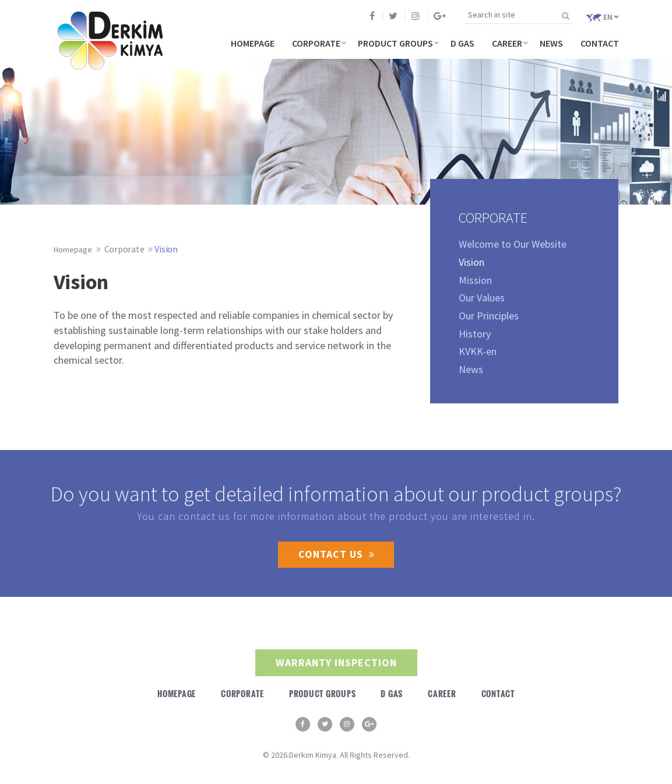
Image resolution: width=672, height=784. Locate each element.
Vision (166, 249)
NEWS (551, 43)
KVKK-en (478, 351)
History (475, 334)
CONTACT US (336, 555)
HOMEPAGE (253, 43)
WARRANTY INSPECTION (336, 663)
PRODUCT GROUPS (395, 43)
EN (603, 17)
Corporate (124, 249)
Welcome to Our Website (513, 244)
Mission (475, 280)
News (471, 369)
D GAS (462, 43)
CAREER (507, 43)
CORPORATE (316, 43)
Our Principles (489, 316)
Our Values (482, 298)
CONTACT (600, 43)
